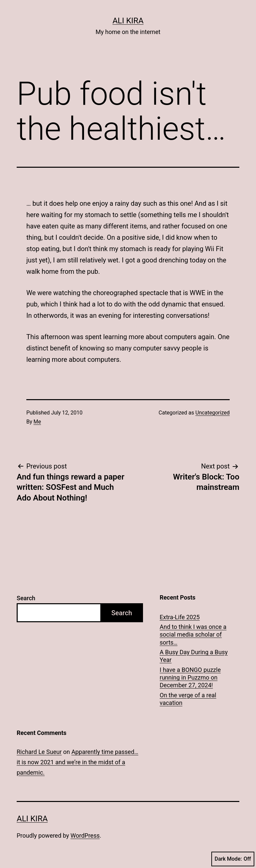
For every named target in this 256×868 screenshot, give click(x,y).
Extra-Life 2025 (180, 617)
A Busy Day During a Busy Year (194, 656)
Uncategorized (212, 413)
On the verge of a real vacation (188, 699)
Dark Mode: (233, 859)
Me (37, 422)
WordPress (85, 835)
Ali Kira (128, 21)
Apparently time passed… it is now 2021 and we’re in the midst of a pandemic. (77, 762)
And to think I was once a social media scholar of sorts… (193, 635)
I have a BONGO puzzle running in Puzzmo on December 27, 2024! (190, 678)
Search (26, 598)
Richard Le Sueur (39, 752)
